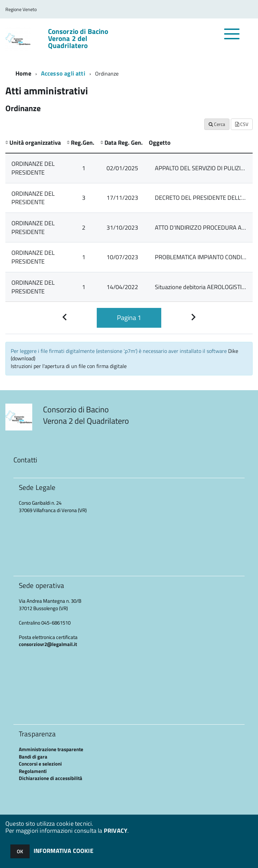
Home (23, 73)
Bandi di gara (33, 757)
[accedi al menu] (232, 37)
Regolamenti (33, 771)
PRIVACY (116, 831)
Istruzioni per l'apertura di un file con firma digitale (69, 366)
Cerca (217, 124)
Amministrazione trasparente (51, 749)
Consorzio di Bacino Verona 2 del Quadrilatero (78, 38)
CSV (242, 124)
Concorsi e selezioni (40, 764)
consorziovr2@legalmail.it (48, 644)
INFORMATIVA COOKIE (63, 851)
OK (20, 851)
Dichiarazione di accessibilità (51, 778)
